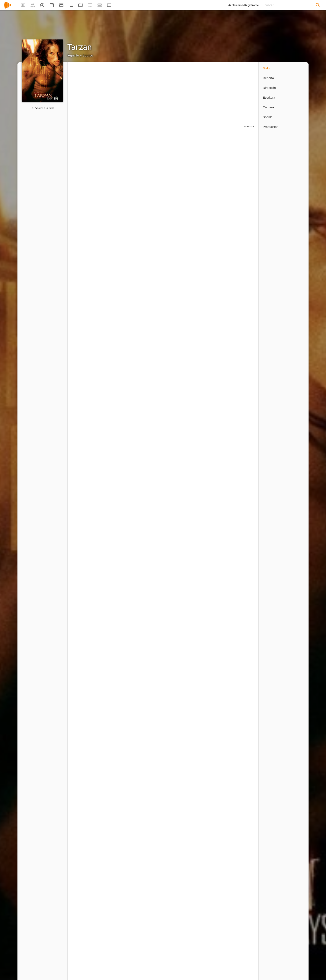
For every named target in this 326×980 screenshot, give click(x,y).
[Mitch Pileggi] (87, 231)
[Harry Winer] (241, 857)
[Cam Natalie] (87, 784)
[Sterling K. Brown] (150, 287)
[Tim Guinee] (212, 231)
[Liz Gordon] (119, 674)
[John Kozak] (150, 674)
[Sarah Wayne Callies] (119, 173)
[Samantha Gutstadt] (119, 343)
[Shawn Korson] (241, 730)
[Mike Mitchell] (241, 562)
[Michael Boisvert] (212, 508)
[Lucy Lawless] (241, 173)
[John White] (241, 399)
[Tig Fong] (241, 287)
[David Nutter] (87, 857)
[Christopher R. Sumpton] (181, 674)
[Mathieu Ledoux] (212, 674)
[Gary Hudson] (119, 453)
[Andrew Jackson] (212, 399)
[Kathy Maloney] (241, 508)
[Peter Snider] (119, 730)
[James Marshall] (181, 857)
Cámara (268, 107)
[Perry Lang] (150, 857)
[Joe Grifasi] (181, 231)
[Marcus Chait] (181, 562)
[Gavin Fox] (181, 453)
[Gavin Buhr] (212, 730)
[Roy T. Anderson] (119, 617)
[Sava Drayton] (181, 730)
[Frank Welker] (150, 343)
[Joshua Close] (150, 453)
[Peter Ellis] (119, 857)
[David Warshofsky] (119, 399)
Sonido (268, 117)
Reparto (268, 78)
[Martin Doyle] (119, 562)
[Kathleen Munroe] (181, 343)
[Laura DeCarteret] (87, 453)
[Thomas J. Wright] (87, 913)
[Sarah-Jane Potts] (148, 784)
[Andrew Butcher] (212, 617)
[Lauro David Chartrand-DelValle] (150, 508)
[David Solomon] (212, 857)
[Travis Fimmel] (87, 173)
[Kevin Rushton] (87, 562)
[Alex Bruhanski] (150, 562)
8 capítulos (78, 194)
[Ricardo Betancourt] (87, 730)
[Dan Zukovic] (87, 343)
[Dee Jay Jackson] (212, 562)
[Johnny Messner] (241, 231)
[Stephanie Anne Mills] (87, 508)
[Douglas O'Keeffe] (119, 231)
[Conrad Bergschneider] (181, 617)
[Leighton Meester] (212, 173)
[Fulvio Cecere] (150, 231)
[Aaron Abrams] (181, 399)
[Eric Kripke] (116, 913)
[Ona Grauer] (212, 343)
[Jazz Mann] (241, 617)
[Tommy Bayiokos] (212, 453)
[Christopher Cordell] (212, 287)
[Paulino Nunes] (241, 343)
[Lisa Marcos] (87, 399)
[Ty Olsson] (181, 287)
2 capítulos (78, 880)
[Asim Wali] (119, 784)
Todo (266, 68)
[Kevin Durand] (119, 287)
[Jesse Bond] (150, 617)
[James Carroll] (87, 674)
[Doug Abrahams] (181, 508)
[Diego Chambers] (241, 674)
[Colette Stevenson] (87, 617)
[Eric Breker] (119, 508)
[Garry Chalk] (87, 287)
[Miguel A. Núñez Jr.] (150, 173)
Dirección (269, 88)
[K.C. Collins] (241, 453)
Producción (271, 127)
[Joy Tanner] (150, 399)
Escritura (269, 97)
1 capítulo (77, 310)
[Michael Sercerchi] (150, 730)
